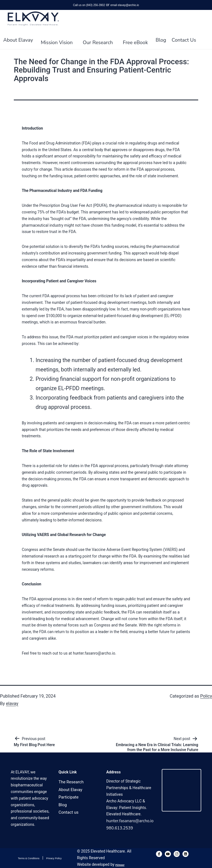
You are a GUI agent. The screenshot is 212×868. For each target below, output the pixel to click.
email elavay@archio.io (125, 5)
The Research (71, 782)
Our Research (98, 42)
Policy (206, 696)
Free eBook (135, 42)
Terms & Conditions (29, 858)
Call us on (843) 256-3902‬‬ (89, 5)
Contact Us (184, 40)
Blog (161, 40)
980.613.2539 (120, 828)
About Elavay (18, 40)
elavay (12, 704)
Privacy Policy (54, 858)
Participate (69, 797)
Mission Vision (57, 42)
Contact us (68, 812)
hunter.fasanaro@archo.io (130, 821)
